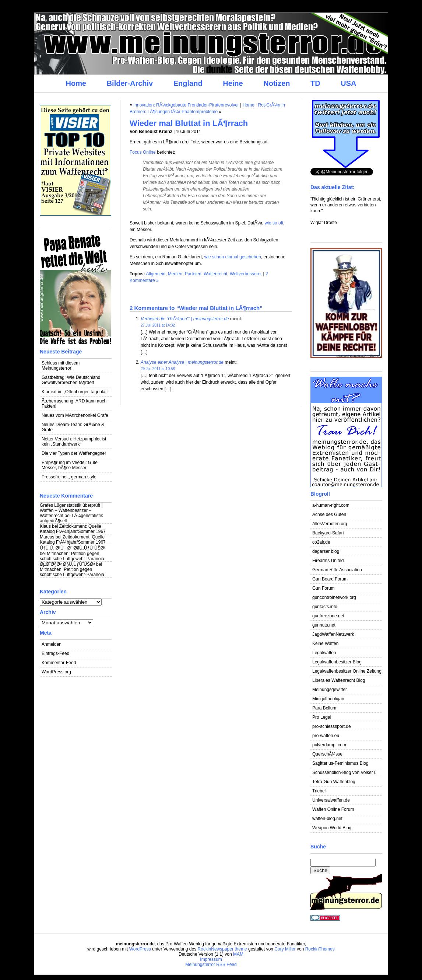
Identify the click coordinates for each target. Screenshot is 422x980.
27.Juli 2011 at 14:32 (158, 325)
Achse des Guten (329, 515)
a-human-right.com (331, 505)
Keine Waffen (325, 644)
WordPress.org (56, 672)
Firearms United (328, 561)
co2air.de (321, 542)
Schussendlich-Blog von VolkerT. (344, 773)
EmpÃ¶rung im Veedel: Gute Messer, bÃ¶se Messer (70, 465)
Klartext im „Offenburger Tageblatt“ (75, 392)
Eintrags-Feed (55, 653)
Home (76, 83)
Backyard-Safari (328, 533)
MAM (238, 954)
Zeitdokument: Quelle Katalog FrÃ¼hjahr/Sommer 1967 (73, 529)
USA (348, 83)
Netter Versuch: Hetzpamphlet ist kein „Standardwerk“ (74, 442)
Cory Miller (285, 949)
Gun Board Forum (330, 579)
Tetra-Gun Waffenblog (334, 782)
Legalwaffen (324, 653)
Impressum (211, 959)
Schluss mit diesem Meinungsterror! (61, 366)
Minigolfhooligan (328, 699)
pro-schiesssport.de (332, 726)
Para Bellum (324, 708)
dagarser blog (326, 551)
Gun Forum (323, 588)
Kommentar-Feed (59, 663)
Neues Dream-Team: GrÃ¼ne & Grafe (73, 427)
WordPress (140, 949)
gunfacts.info (325, 607)
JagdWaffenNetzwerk (333, 634)
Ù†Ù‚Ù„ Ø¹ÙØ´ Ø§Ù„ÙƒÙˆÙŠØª (73, 548)
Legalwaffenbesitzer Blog (337, 662)
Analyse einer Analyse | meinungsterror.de (182, 362)
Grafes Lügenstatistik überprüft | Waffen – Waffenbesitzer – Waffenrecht (71, 510)
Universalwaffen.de (331, 800)
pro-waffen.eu (326, 736)
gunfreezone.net (328, 616)
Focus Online (143, 152)
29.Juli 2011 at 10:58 (158, 369)
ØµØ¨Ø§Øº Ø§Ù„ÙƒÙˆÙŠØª (67, 564)
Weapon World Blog (332, 828)
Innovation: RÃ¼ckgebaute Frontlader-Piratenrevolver (186, 105)
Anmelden (52, 644)
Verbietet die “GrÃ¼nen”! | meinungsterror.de (185, 319)
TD (315, 83)
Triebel (319, 791)
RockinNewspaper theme (222, 949)
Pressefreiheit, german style (69, 477)
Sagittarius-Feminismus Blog (340, 763)
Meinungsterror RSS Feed (211, 965)
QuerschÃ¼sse (327, 754)
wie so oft (274, 223)
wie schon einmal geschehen (233, 257)
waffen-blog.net (327, 819)
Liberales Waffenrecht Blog (339, 680)
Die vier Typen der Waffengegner (74, 453)
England (188, 83)
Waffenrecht (215, 274)
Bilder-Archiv (130, 83)
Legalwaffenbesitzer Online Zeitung (347, 671)
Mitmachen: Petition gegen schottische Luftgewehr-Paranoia (72, 556)
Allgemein (156, 274)
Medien (175, 274)
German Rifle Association (337, 570)
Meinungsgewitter (330, 690)
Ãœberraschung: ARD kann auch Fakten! (74, 404)
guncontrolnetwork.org (334, 597)
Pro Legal (322, 717)
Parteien (193, 274)
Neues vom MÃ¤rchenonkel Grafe (75, 415)
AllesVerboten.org (330, 524)
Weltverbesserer (246, 274)
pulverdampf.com (329, 745)
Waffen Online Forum (333, 809)
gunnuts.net (324, 625)
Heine (233, 83)
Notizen (277, 83)
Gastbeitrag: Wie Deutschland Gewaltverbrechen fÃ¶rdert (71, 380)
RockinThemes (320, 949)
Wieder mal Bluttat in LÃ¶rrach (189, 123)
